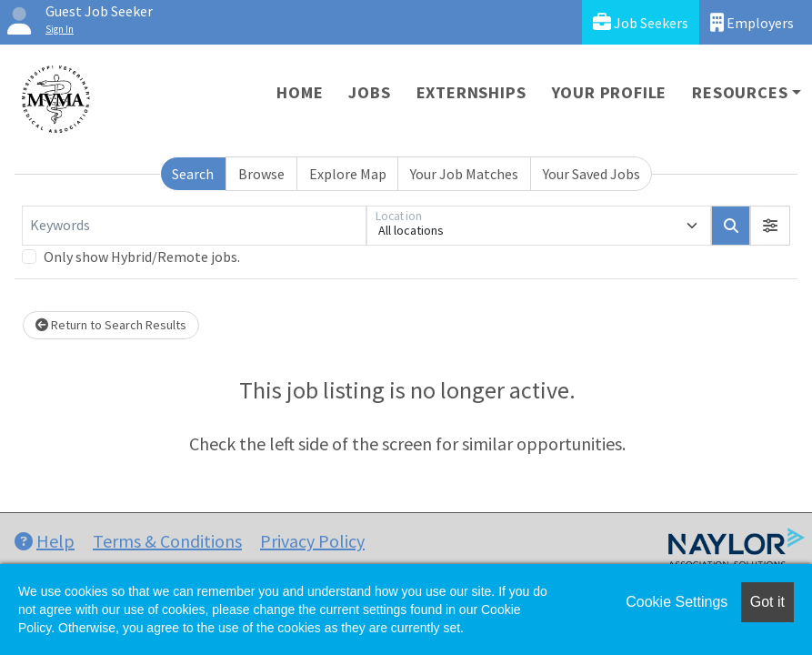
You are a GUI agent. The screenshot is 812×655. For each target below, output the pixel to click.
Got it (767, 602)
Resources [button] (740, 92)
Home (300, 92)
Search (193, 174)
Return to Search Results (111, 325)
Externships (471, 92)
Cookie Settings (677, 602)
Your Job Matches (464, 174)
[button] (770, 226)
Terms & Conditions (167, 541)
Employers (752, 22)
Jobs (369, 92)
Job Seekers (641, 22)
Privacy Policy (312, 541)
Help (45, 541)
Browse (261, 174)
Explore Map (348, 174)
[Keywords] (194, 226)
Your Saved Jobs (591, 174)
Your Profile (610, 92)
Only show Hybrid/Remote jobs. (142, 257)
